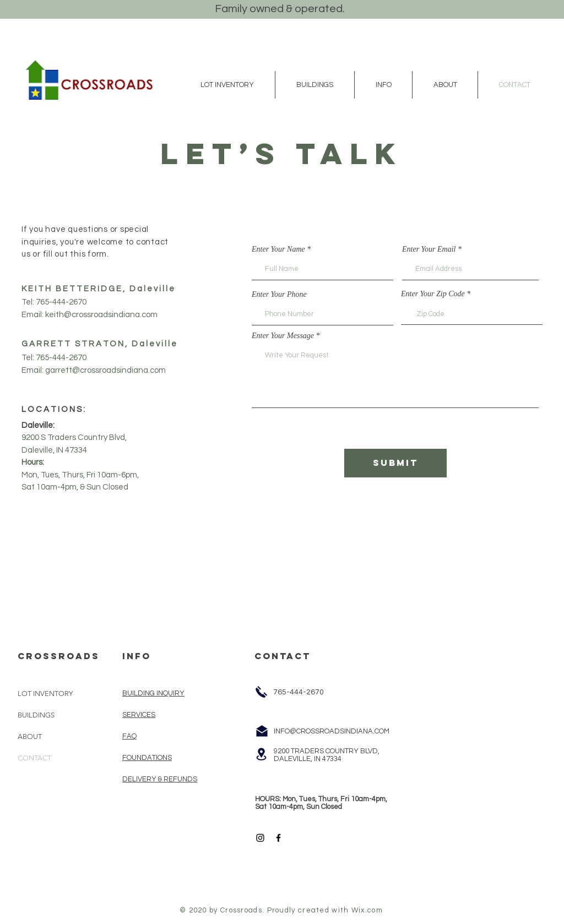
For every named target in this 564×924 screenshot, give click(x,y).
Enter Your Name (278, 249)
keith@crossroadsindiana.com (101, 315)
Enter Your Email (429, 249)
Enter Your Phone (279, 295)
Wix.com (367, 910)
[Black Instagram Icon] (260, 838)
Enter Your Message (283, 336)
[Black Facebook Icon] (278, 838)
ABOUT (30, 737)
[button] (227, 85)
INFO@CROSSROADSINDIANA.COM (332, 731)
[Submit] (395, 463)
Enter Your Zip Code (434, 294)
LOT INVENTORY (45, 694)
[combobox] (472, 314)
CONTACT (34, 758)
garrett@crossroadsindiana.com (105, 370)
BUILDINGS (36, 715)
